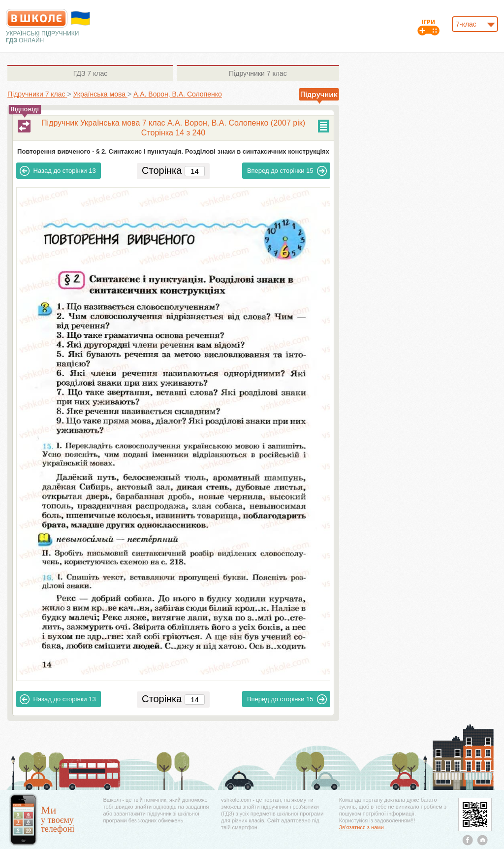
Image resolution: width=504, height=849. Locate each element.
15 (287, 171)
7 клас (90, 73)
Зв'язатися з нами (362, 827)
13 (58, 171)
